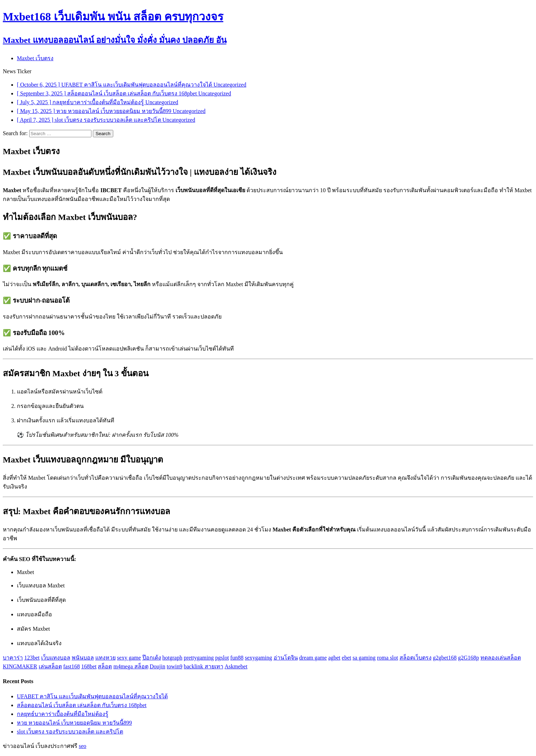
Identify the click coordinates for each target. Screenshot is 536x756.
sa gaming (364, 658)
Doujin (158, 666)
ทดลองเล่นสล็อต (501, 658)
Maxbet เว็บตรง (35, 58)
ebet (347, 658)
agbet (334, 658)
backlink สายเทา (203, 666)
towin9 (174, 666)
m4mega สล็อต (131, 666)
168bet (89, 666)
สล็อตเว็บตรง (416, 658)
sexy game (129, 658)
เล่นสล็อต (50, 666)
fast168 (72, 666)
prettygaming (199, 658)
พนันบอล (83, 658)
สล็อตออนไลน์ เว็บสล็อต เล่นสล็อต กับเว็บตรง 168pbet (82, 705)
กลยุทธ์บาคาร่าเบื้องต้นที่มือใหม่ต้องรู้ (63, 714)
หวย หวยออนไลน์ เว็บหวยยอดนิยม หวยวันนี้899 (74, 723)
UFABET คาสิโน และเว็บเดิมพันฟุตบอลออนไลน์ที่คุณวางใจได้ (92, 696)
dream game (313, 658)
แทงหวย (106, 658)
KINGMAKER (20, 666)
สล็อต (105, 666)
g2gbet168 (445, 658)
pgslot (222, 658)
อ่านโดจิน (286, 658)
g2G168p (468, 658)
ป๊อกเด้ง (152, 658)
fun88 (237, 658)
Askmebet (236, 666)
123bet (32, 658)
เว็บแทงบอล (56, 658)
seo (82, 746)
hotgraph (173, 658)
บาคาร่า (13, 658)
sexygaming (258, 658)
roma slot (388, 658)
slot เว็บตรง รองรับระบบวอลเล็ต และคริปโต (70, 732)
